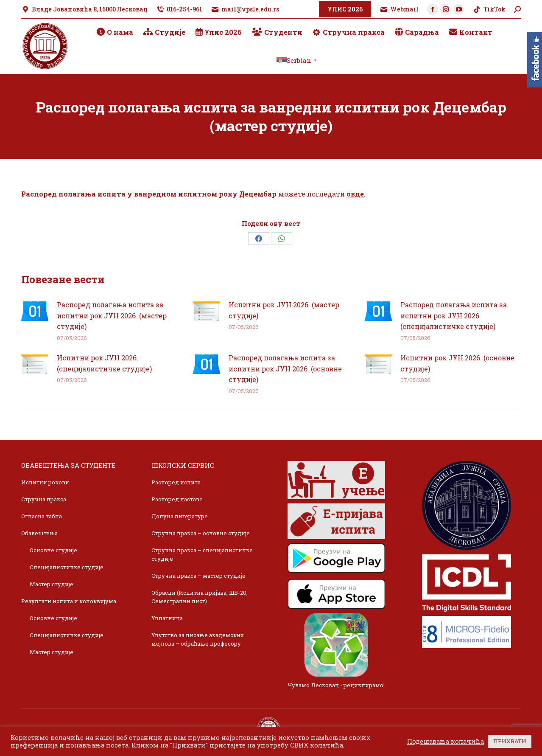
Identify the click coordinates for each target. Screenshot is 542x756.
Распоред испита (176, 482)
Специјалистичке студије (67, 567)
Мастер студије (52, 584)
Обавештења (39, 533)
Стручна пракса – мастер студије (198, 576)
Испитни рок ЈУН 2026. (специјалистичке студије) (104, 363)
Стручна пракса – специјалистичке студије (202, 554)
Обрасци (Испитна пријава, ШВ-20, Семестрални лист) (200, 597)
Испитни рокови (45, 482)
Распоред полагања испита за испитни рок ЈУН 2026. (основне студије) (285, 368)
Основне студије (53, 550)
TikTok (489, 9)
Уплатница (167, 618)
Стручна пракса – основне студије (201, 533)
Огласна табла (42, 516)
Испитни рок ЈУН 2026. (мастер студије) (284, 310)
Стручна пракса (44, 499)
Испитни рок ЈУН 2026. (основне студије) (457, 363)
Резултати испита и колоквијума (69, 601)
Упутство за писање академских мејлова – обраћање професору (198, 639)
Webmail (399, 9)
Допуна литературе (180, 516)
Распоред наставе (177, 499)
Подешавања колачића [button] (446, 742)
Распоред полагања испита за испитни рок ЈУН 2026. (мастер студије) (112, 315)
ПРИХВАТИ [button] (510, 741)
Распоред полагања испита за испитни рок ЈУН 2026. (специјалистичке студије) (454, 315)
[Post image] (35, 311)
